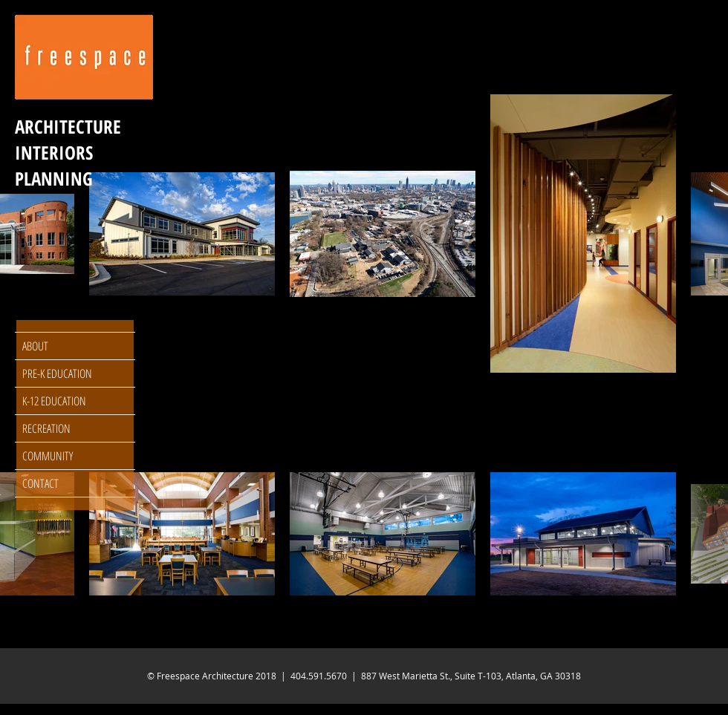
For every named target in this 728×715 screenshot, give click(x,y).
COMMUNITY (48, 456)
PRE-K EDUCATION (57, 373)
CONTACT (40, 483)
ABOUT (35, 346)
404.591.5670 (319, 676)
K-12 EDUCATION (54, 401)
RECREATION (46, 428)
